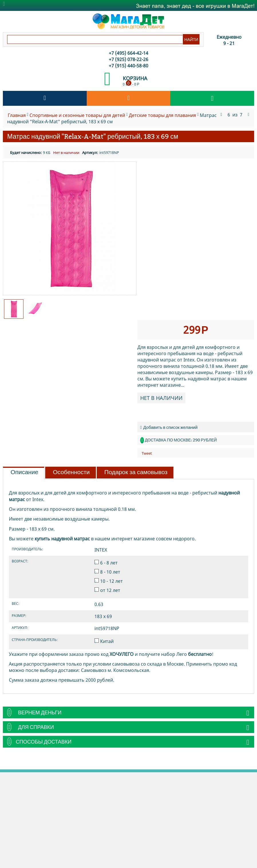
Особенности (71, 472)
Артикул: (90, 153)
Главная (17, 115)
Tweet (147, 453)
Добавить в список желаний (169, 427)
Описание (24, 472)
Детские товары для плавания (162, 115)
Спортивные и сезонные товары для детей (77, 115)
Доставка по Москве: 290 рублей (181, 440)
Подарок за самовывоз (136, 472)
